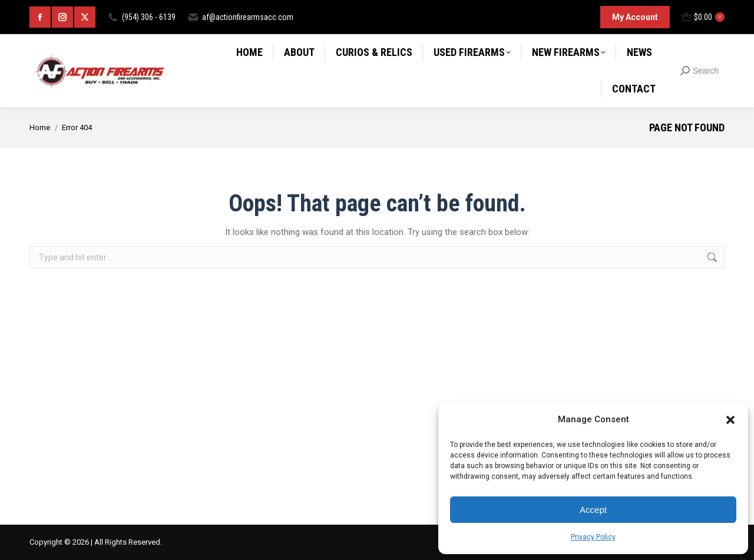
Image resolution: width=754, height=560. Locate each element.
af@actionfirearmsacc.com (240, 17)
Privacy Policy (593, 537)
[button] (730, 420)
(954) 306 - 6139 (141, 17)
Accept (593, 510)
